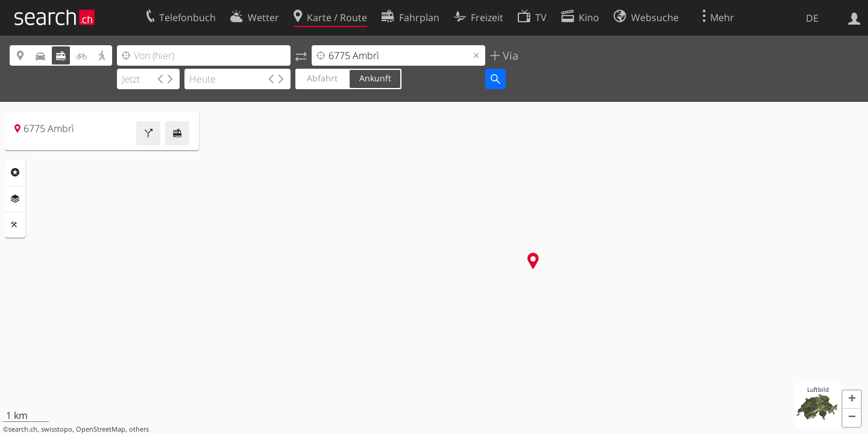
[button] (852, 400)
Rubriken (15, 172)
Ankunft (375, 78)
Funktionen (15, 225)
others (139, 429)
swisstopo (57, 429)
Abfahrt (322, 78)
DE (812, 18)
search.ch (23, 429)
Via (509, 55)
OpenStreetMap (101, 429)
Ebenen (15, 199)
